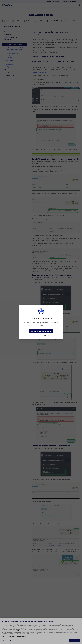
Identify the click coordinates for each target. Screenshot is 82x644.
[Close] (61, 306)
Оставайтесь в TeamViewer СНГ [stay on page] (41, 335)
